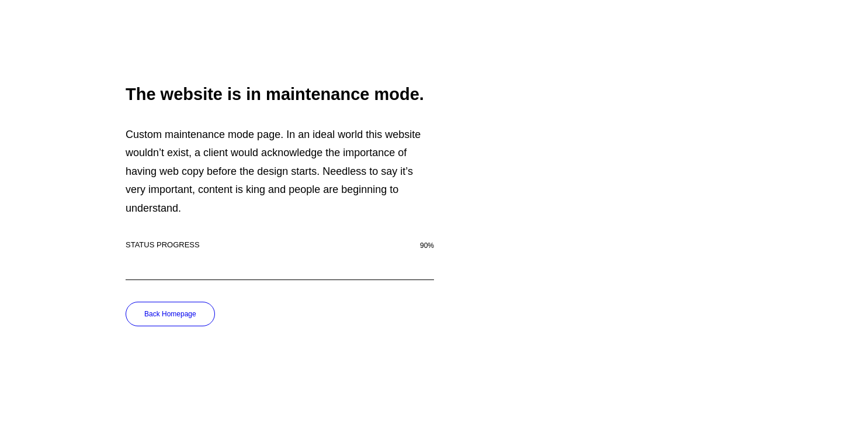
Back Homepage (170, 314)
